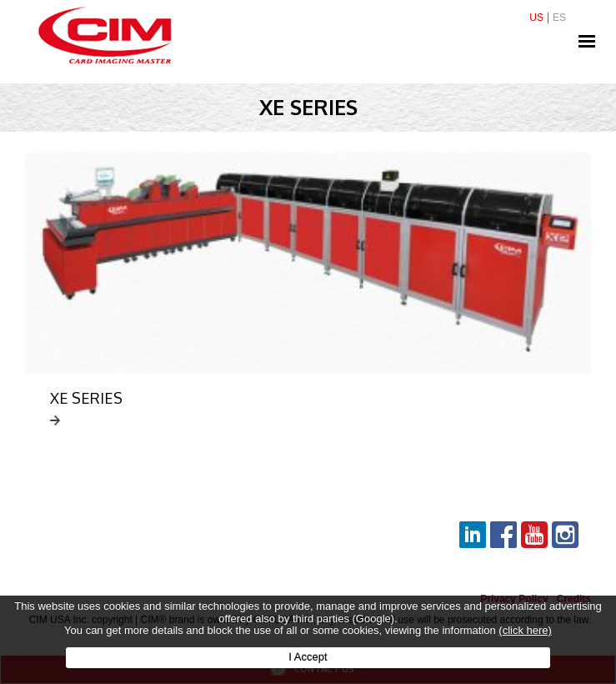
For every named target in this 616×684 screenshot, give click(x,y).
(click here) (525, 630)
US (536, 18)
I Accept (308, 657)
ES (559, 18)
